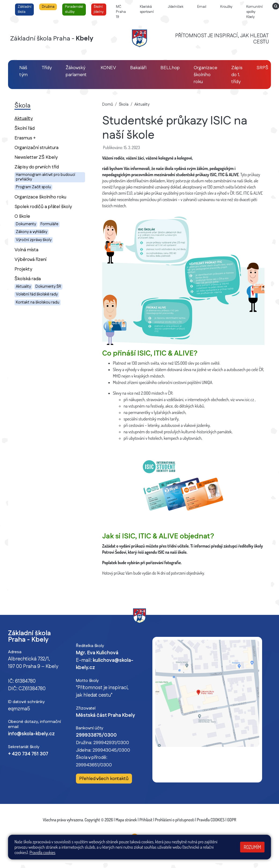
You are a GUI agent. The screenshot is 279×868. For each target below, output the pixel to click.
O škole (22, 216)
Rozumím (252, 847)
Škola (124, 105)
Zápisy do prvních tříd (37, 167)
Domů (108, 105)
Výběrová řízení (30, 259)
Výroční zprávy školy (34, 240)
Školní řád (25, 128)
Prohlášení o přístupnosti (175, 820)
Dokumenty (26, 224)
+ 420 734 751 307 (28, 754)
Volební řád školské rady (37, 294)
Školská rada (28, 279)
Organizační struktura (36, 148)
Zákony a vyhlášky (32, 232)
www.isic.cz (245, 400)
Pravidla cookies (43, 852)
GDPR (232, 820)
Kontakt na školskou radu (38, 302)
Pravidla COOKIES (211, 820)
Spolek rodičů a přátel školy (43, 207)
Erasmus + (25, 138)
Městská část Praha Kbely (105, 715)
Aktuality (33, 118)
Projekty (23, 269)
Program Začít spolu (33, 187)
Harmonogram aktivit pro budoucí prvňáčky (45, 177)
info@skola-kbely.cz (31, 734)
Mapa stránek (126, 820)
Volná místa (26, 250)
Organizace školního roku (40, 197)
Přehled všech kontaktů (104, 779)
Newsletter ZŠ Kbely (36, 157)
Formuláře (49, 224)
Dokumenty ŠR (48, 287)
